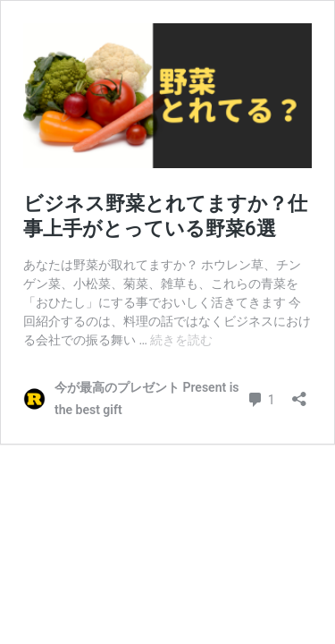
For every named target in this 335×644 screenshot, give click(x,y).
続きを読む (181, 340)
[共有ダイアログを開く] (299, 393)
